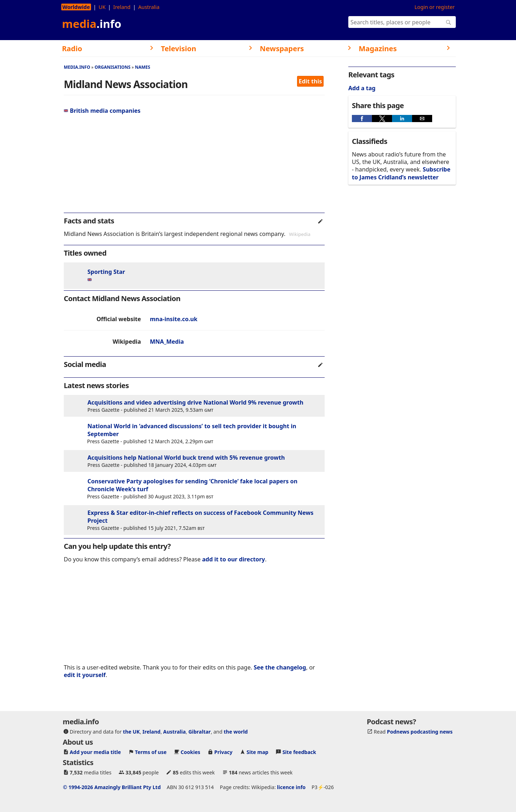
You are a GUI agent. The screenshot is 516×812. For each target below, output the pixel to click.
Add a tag (362, 88)
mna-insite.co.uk (174, 319)
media (92, 24)
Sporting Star (106, 272)
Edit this (310, 81)
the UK (131, 732)
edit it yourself (85, 675)
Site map (257, 752)
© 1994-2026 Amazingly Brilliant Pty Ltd (112, 787)
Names (142, 67)
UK (102, 7)
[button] (362, 119)
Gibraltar (200, 732)
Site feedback (299, 752)
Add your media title (95, 752)
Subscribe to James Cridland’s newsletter (401, 173)
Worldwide (76, 7)
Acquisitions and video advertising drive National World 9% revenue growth (195, 402)
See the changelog (280, 667)
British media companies (102, 111)
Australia (149, 7)
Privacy (223, 752)
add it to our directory (233, 559)
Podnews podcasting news (420, 732)
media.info (77, 67)
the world (236, 732)
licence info (291, 787)
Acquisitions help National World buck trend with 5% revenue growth (186, 458)
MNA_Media (167, 342)
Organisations (113, 67)
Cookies (190, 752)
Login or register (435, 7)
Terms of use (151, 752)
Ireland (122, 7)
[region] (194, 166)
